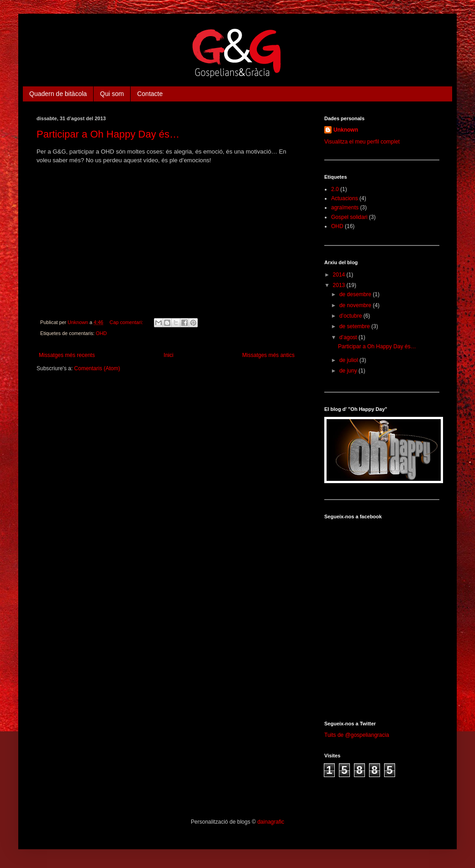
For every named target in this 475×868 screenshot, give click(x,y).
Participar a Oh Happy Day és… (108, 134)
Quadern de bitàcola (58, 94)
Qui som (112, 94)
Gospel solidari (349, 217)
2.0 (335, 189)
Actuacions (345, 198)
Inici (168, 355)
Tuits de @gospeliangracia (357, 735)
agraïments (345, 208)
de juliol (349, 360)
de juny (349, 371)
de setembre (355, 326)
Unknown (346, 130)
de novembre (356, 305)
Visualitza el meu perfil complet (362, 142)
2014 (340, 275)
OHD (101, 333)
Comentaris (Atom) (97, 368)
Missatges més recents (67, 355)
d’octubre (351, 316)
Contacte (150, 94)
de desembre (356, 294)
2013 (340, 285)
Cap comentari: (127, 322)
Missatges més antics (268, 355)
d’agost (349, 337)
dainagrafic (271, 822)
